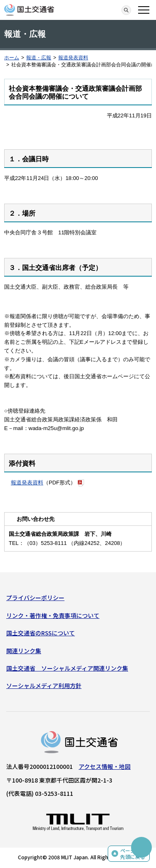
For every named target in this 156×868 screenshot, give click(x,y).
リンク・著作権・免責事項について (53, 615)
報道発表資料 (73, 58)
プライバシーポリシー (35, 598)
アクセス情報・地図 (105, 766)
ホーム (12, 58)
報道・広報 (39, 58)
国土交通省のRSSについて (41, 633)
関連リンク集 (24, 651)
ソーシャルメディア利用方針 (44, 686)
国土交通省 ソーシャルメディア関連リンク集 (67, 668)
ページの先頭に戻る (133, 854)
